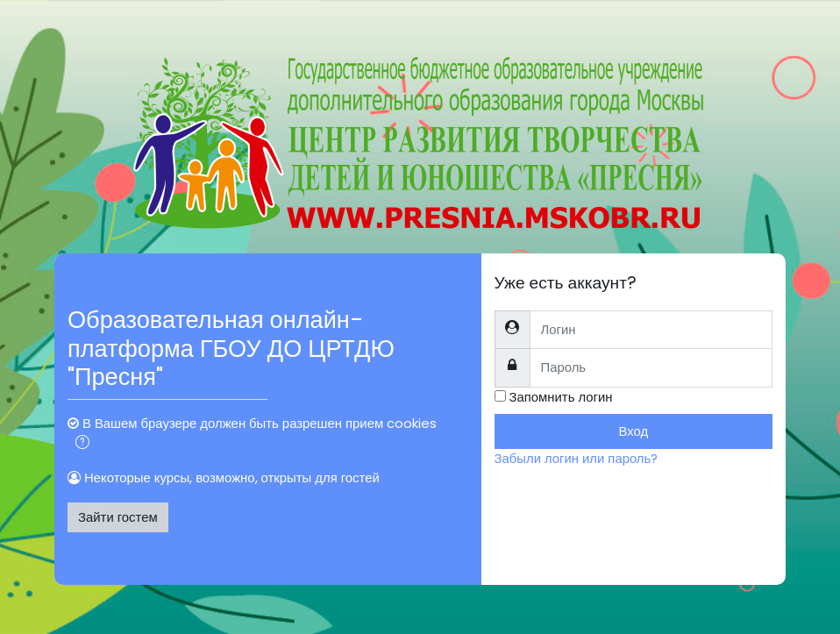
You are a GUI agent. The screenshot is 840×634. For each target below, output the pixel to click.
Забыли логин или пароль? (577, 458)
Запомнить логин (561, 397)
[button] (82, 444)
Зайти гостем (118, 517)
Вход (633, 431)
